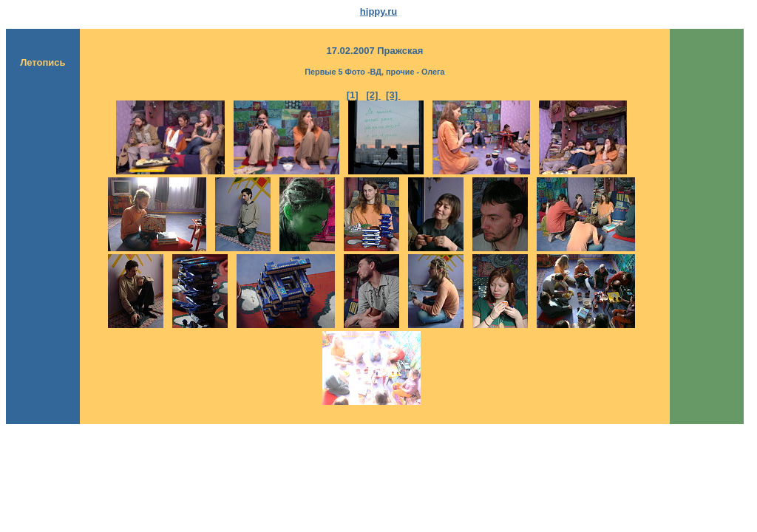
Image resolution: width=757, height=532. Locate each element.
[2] (373, 95)
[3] (393, 95)
